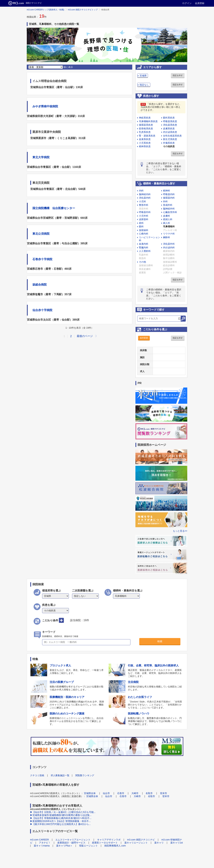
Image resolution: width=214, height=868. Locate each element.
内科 (141, 191)
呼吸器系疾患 (170, 121)
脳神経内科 (145, 194)
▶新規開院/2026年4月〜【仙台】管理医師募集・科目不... (60, 821)
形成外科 (168, 205)
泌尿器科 (144, 219)
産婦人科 (168, 219)
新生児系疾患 (170, 139)
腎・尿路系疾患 (147, 136)
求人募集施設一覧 (60, 775)
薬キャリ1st (177, 843)
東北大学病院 (41, 157)
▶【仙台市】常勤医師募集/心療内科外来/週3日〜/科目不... (61, 818)
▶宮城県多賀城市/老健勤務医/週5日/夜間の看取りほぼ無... (61, 815)
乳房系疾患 (145, 132)
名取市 (149, 793)
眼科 (141, 226)
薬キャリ (159, 843)
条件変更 (144, 338)
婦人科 (167, 223)
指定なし (144, 85)
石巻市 (121, 793)
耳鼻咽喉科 (169, 226)
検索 (160, 641)
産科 (141, 223)
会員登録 (200, 3)
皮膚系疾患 (169, 129)
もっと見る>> (180, 531)
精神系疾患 (145, 146)
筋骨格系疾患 (146, 129)
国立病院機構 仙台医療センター (54, 208)
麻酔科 (167, 237)
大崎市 (135, 793)
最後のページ (85, 336)
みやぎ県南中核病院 (45, 106)
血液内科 (144, 244)
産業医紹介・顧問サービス (71, 843)
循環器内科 (169, 198)
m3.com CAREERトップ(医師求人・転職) (45, 10)
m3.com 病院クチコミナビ (141, 840)
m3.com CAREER (39, 840)
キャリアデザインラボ (109, 840)
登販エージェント (88, 846)
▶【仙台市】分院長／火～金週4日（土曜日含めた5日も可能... (63, 812)
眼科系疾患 (169, 118)
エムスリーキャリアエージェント (73, 840)
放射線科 (144, 230)
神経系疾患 (145, 118)
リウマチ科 (169, 234)
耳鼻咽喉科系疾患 (148, 121)
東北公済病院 (41, 234)
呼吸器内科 (169, 194)
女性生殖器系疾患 (172, 136)
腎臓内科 (144, 247)
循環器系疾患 (146, 125)
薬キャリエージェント (136, 843)
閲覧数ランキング (85, 775)
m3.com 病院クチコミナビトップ (83, 10)
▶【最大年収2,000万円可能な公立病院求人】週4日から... (60, 824)
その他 (142, 262)
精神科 (167, 191)
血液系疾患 (145, 139)
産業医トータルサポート (105, 843)
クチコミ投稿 (37, 775)
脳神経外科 (169, 209)
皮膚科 (167, 216)
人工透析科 (145, 251)
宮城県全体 (90, 793)
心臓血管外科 (170, 212)
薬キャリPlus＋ (64, 846)
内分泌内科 (169, 247)
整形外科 (144, 205)
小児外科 (144, 216)
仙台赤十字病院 (42, 310)
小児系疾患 (145, 143)
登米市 (164, 793)
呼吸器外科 (145, 212)
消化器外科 (169, 244)
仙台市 (106, 793)
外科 (165, 201)
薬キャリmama (42, 846)
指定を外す (178, 75)
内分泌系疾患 (170, 132)
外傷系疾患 (169, 143)
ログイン (187, 3)
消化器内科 (145, 198)
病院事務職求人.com (115, 846)
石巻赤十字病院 (42, 259)
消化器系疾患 (170, 125)
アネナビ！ (45, 843)
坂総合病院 (40, 285)
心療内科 (144, 234)
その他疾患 (169, 146)
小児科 (142, 201)
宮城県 (143, 76)
